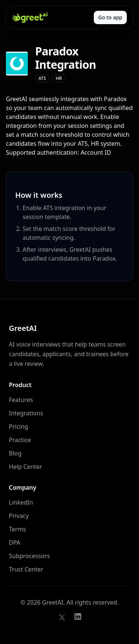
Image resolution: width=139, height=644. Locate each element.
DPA (15, 542)
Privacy (19, 516)
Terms (17, 529)
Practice (20, 440)
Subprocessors (29, 556)
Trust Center (26, 569)
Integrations (26, 413)
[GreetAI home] (30, 17)
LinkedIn (21, 502)
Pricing (19, 426)
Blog (15, 453)
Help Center (25, 467)
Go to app (110, 17)
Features (21, 400)
